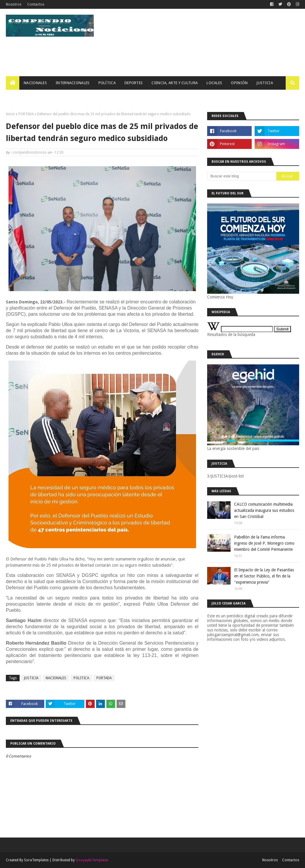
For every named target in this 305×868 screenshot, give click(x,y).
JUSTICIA (31, 678)
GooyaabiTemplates (92, 860)
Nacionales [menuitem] (35, 83)
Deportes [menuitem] (134, 83)
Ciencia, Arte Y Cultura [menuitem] (175, 83)
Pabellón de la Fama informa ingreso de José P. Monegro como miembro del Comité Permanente (264, 543)
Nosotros (14, 4)
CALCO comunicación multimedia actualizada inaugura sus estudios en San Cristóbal (264, 510)
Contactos (36, 4)
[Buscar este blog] (242, 176)
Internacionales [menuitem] (73, 83)
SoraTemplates (36, 860)
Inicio (10, 114)
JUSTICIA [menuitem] (265, 83)
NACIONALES (56, 678)
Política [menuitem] (107, 83)
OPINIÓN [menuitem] (239, 83)
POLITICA (81, 678)
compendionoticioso (30, 152)
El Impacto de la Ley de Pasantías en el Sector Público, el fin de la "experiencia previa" (264, 576)
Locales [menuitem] (214, 83)
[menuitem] (13, 83)
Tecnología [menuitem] (22, 96)
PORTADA (26, 114)
